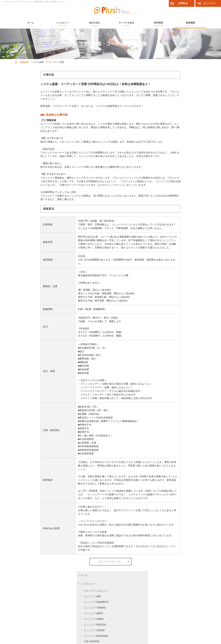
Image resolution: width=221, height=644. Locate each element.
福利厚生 (175, 178)
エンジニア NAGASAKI (182, 136)
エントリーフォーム (84, 561)
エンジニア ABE (178, 96)
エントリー (210, 3)
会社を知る (173, 149)
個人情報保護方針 (198, 623)
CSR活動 (174, 156)
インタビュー (174, 84)
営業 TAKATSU (178, 141)
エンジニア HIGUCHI (181, 124)
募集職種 (172, 197)
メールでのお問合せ (138, 596)
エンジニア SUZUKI (180, 130)
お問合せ (172, 251)
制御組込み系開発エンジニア (185, 229)
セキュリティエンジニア (183, 204)
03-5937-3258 (47, 601)
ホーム (170, 75)
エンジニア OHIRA (180, 119)
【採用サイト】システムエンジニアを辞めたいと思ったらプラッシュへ (88, 634)
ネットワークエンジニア (183, 215)
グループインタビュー (182, 91)
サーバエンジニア (179, 210)
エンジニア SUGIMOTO (182, 102)
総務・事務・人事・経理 (183, 244)
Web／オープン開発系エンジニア (187, 222)
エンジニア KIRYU (179, 113)
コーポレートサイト (160, 609)
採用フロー (176, 184)
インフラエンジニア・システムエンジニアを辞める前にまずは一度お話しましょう (33, 2)
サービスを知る (175, 163)
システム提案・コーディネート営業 (187, 237)
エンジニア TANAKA (181, 108)
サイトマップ (174, 276)
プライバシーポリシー (179, 268)
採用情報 (172, 171)
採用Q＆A (175, 190)
